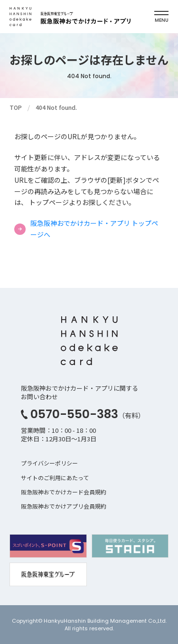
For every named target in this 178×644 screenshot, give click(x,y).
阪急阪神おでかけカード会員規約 (64, 492)
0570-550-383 (74, 414)
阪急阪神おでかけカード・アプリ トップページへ (94, 229)
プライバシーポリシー (49, 463)
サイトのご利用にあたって (55, 478)
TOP (16, 107)
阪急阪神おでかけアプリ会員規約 (64, 506)
